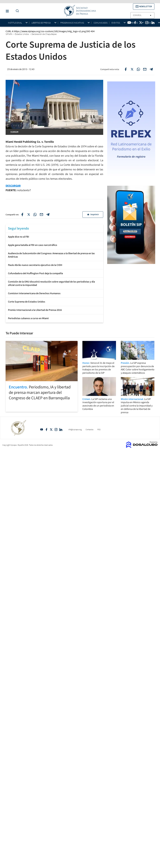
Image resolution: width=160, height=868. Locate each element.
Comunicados (101, 23)
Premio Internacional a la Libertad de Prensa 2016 (35, 310)
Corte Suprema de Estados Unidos (27, 302)
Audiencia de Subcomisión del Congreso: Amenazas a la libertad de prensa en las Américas (51, 255)
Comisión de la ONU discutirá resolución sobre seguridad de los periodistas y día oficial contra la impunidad (51, 283)
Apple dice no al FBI (19, 237)
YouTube (42, 430)
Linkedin (61, 430)
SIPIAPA (9, 34)
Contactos (90, 429)
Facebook (46, 430)
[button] (144, 7)
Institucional (15, 23)
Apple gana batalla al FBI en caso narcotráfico (33, 245)
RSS (99, 429)
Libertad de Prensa (41, 23)
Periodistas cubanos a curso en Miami (28, 318)
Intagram (56, 430)
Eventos (116, 23)
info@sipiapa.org (75, 429)
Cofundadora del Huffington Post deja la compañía (35, 273)
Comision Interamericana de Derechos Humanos (34, 293)
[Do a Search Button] (16, 11)
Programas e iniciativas (72, 23)
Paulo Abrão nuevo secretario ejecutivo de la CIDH (35, 265)
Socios (151, 23)
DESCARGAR (13, 186)
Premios (134, 23)
